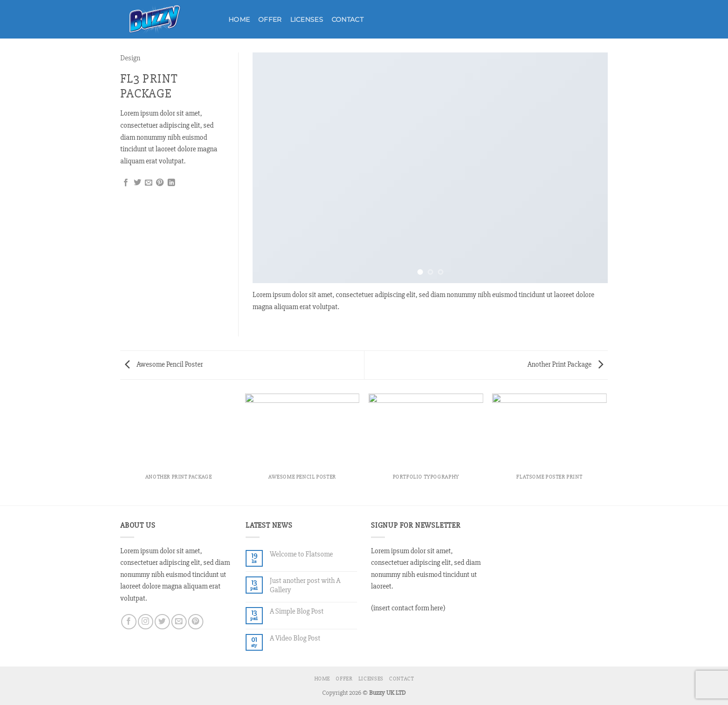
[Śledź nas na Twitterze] (162, 622)
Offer (270, 19)
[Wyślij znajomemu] (149, 183)
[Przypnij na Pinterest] (160, 183)
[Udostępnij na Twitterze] (137, 183)
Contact (348, 19)
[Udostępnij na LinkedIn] (171, 183)
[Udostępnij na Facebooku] (126, 183)
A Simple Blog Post (297, 611)
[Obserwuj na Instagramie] (146, 622)
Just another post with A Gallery (305, 585)
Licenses (307, 19)
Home (239, 19)
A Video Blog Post (295, 638)
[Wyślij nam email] (179, 622)
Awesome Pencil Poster (164, 364)
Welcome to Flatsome (301, 554)
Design (130, 58)
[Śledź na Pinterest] (196, 622)
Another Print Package (565, 364)
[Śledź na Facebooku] (129, 622)
